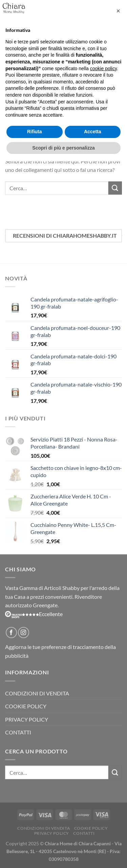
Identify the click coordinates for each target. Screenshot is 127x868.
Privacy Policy (27, 719)
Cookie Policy (26, 706)
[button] (118, 11)
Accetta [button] (93, 132)
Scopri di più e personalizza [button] (63, 148)
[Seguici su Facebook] (11, 633)
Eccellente (34, 614)
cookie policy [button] (103, 68)
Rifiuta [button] (35, 132)
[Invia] (115, 188)
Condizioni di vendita (37, 693)
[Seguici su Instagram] (24, 633)
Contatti (18, 732)
